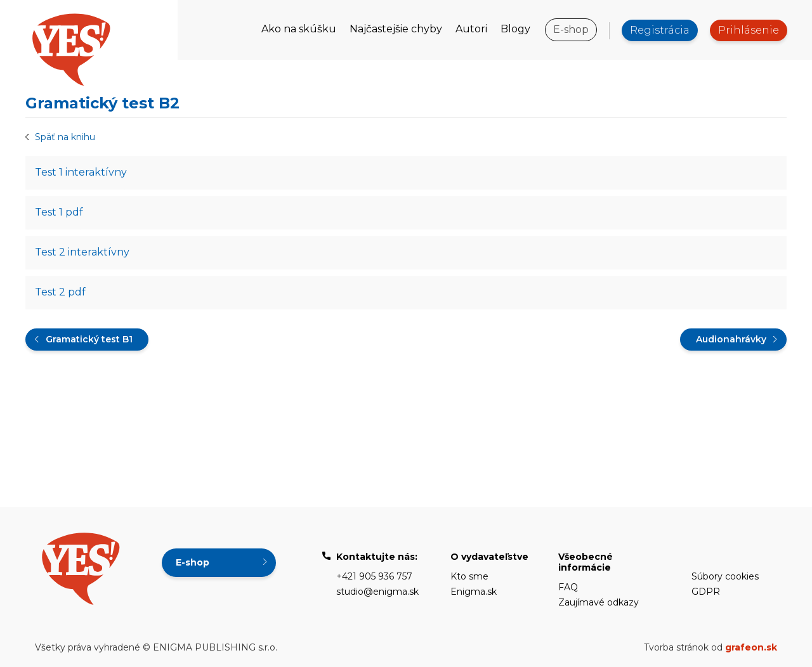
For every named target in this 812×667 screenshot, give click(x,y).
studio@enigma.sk (377, 592)
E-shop (571, 29)
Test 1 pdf (59, 212)
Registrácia (660, 30)
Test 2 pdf (60, 292)
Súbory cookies (725, 576)
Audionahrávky (731, 339)
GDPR (706, 592)
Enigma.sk (474, 592)
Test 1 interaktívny (81, 172)
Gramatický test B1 (89, 339)
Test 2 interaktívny (82, 252)
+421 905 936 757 (374, 576)
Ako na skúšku (299, 29)
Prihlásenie (749, 30)
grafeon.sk (751, 647)
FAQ (568, 587)
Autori (471, 29)
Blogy (515, 29)
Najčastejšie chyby (396, 29)
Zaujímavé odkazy (599, 602)
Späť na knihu (65, 137)
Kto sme (469, 576)
